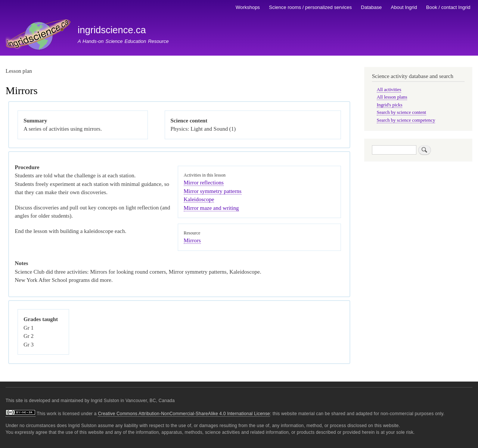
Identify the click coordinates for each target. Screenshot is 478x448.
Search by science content (401, 112)
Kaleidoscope (199, 199)
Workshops (248, 7)
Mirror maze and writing (211, 208)
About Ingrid (404, 7)
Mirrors (192, 240)
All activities (389, 90)
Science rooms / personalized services (310, 7)
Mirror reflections (204, 183)
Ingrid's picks (390, 105)
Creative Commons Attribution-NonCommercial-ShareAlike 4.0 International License (184, 414)
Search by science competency (406, 120)
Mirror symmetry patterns (213, 191)
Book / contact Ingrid (448, 7)
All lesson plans (392, 97)
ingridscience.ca (112, 30)
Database (372, 7)
